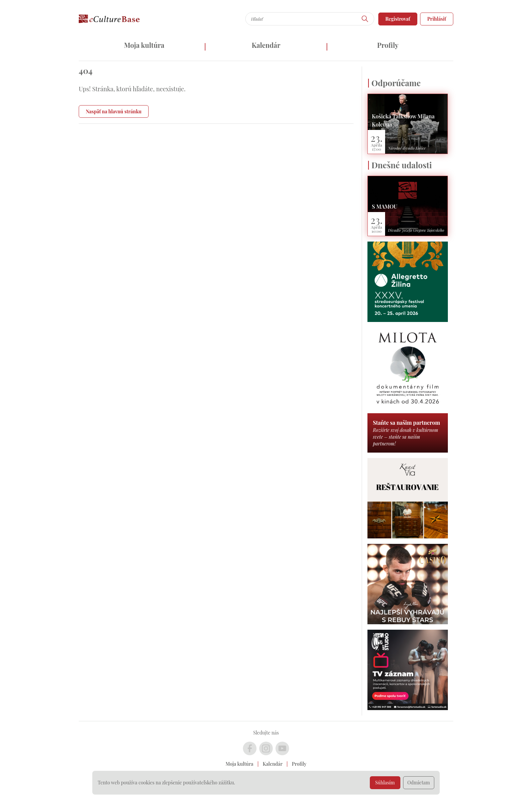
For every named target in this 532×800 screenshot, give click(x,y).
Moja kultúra (144, 45)
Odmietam (419, 783)
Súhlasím (385, 783)
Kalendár (266, 45)
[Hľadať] (365, 19)
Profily (388, 45)
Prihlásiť (437, 19)
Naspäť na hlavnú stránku (114, 111)
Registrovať (398, 19)
